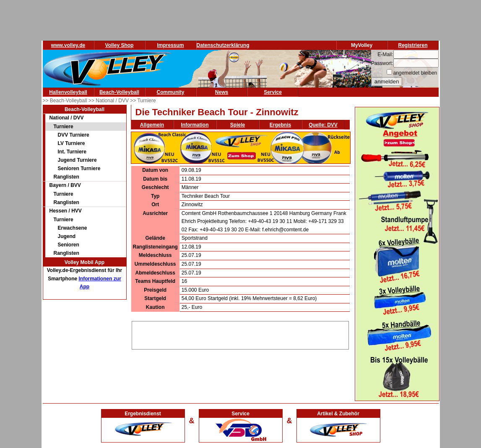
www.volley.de (68, 45)
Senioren (69, 245)
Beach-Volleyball (119, 92)
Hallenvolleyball (68, 92)
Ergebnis (280, 125)
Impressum (170, 45)
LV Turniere (71, 143)
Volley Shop (120, 45)
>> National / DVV (109, 101)
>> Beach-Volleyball (66, 101)
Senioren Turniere (79, 168)
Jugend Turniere (77, 160)
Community (171, 92)
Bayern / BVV (65, 185)
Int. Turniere (72, 152)
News (222, 92)
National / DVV (67, 118)
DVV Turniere (74, 135)
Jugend (67, 236)
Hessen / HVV (66, 211)
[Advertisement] (240, 334)
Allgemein (152, 125)
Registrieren (413, 45)
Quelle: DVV (323, 125)
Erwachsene (73, 228)
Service (273, 92)
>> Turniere (143, 101)
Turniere (64, 127)
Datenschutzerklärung (223, 45)
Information (195, 125)
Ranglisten (66, 177)
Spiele (238, 125)
